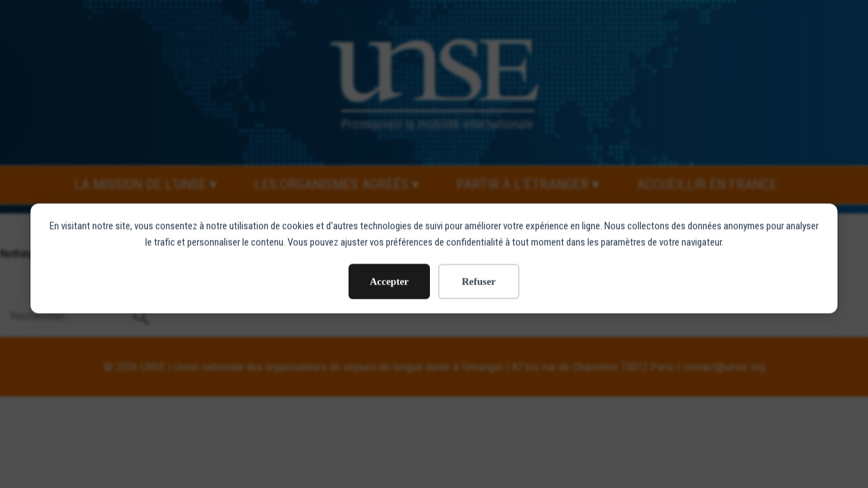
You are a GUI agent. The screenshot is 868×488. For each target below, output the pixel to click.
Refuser (479, 275)
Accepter (389, 275)
